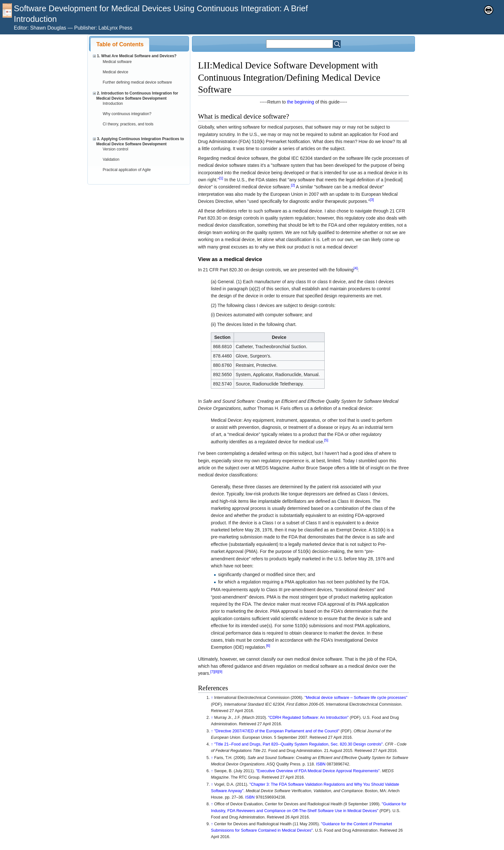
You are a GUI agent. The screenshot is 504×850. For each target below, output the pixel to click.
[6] (268, 646)
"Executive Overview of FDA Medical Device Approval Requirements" (318, 771)
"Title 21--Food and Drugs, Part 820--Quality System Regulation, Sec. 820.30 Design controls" (298, 744)
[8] (216, 672)
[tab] (120, 44)
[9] (220, 672)
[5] (326, 440)
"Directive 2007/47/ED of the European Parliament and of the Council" (277, 731)
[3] (372, 200)
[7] (212, 672)
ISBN (321, 764)
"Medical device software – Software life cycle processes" (356, 698)
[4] (355, 268)
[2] (293, 185)
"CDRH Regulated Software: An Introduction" (308, 718)
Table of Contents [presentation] (120, 44)
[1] (221, 178)
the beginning (301, 102)
